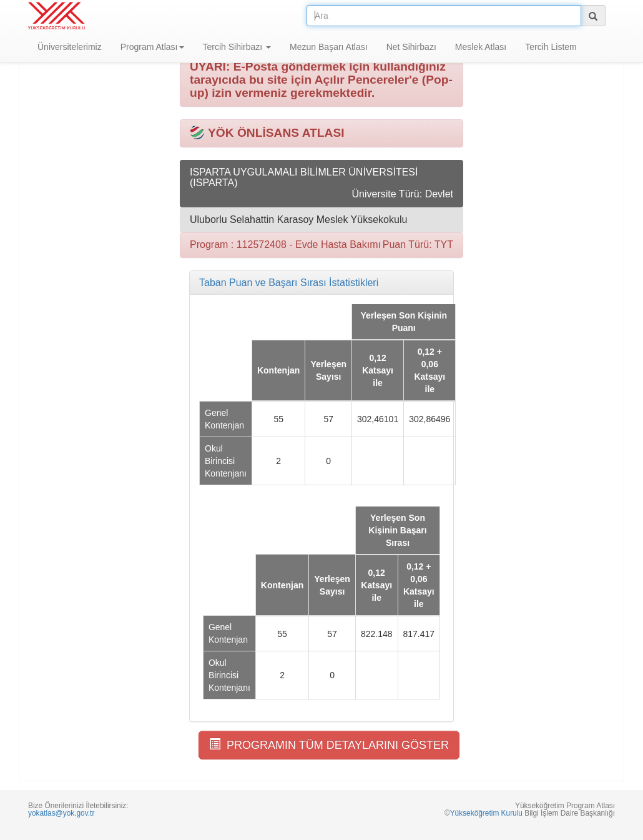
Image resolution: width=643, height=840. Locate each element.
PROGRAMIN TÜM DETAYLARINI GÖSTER (329, 745)
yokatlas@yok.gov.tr (61, 813)
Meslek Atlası (481, 47)
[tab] (321, 283)
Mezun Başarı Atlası (329, 47)
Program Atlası (152, 47)
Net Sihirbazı (411, 47)
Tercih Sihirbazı (237, 47)
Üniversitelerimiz (70, 47)
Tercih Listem (551, 47)
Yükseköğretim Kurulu (486, 813)
